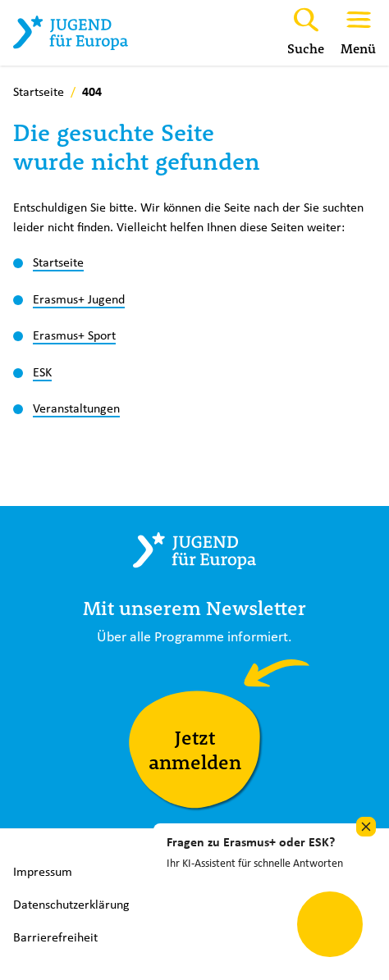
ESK (42, 371)
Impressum (43, 871)
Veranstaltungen (76, 408)
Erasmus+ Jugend (79, 299)
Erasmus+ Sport (74, 335)
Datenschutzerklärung (71, 904)
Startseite (58, 262)
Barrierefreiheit (55, 937)
